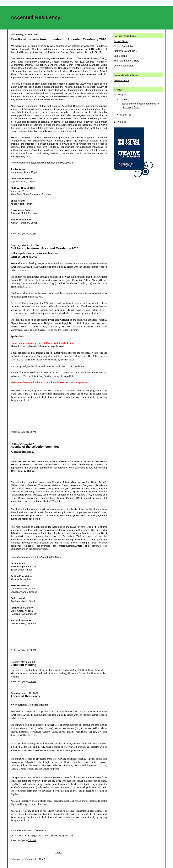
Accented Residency (25, 696)
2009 (121, 122)
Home (59, 852)
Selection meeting (24, 665)
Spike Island (120, 56)
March (124, 115)
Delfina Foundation (124, 46)
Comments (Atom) (35, 859)
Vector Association (124, 66)
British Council (122, 80)
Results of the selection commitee (35, 447)
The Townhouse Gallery (127, 61)
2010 (121, 95)
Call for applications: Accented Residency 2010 (45, 248)
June (123, 99)
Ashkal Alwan (121, 41)
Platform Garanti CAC (126, 51)
